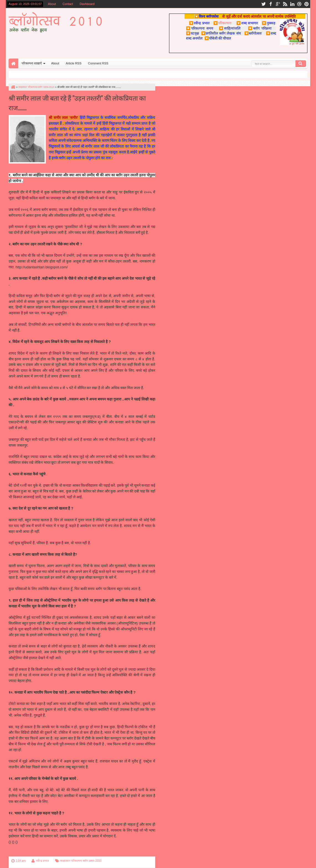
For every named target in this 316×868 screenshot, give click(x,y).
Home (13, 63)
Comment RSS (98, 63)
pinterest (307, 4)
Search (301, 64)
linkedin (292, 4)
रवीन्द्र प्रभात (42, 861)
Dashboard (87, 4)
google (278, 4)
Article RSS (74, 63)
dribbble (299, 4)
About (52, 4)
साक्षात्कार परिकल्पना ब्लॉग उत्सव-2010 (81, 861)
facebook (271, 4)
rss (285, 4)
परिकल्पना (222, 23)
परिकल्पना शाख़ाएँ (32, 63)
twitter (263, 4)
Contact (68, 4)
